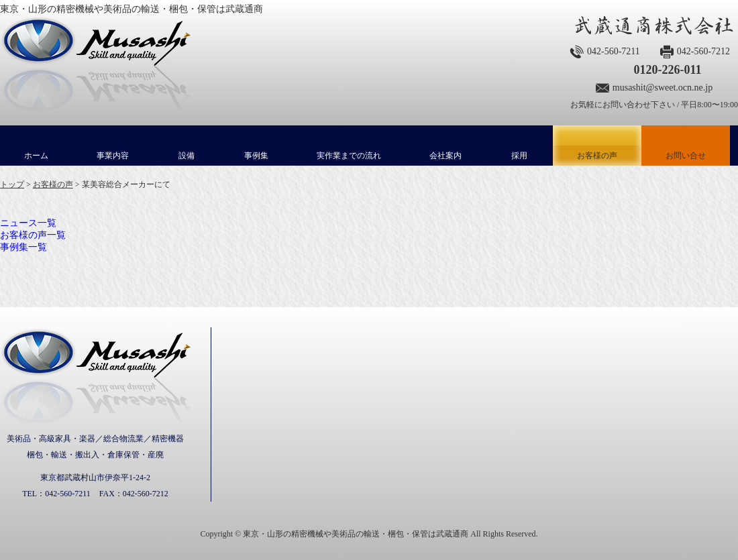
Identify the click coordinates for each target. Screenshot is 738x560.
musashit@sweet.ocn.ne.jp (663, 88)
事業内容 (113, 156)
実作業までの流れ (349, 156)
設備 (187, 156)
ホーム (36, 156)
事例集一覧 (23, 247)
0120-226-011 (667, 70)
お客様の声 (597, 146)
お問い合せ (686, 156)
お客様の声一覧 (33, 235)
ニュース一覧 (28, 223)
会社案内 (445, 156)
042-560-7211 (614, 51)
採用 (519, 156)
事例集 (256, 156)
